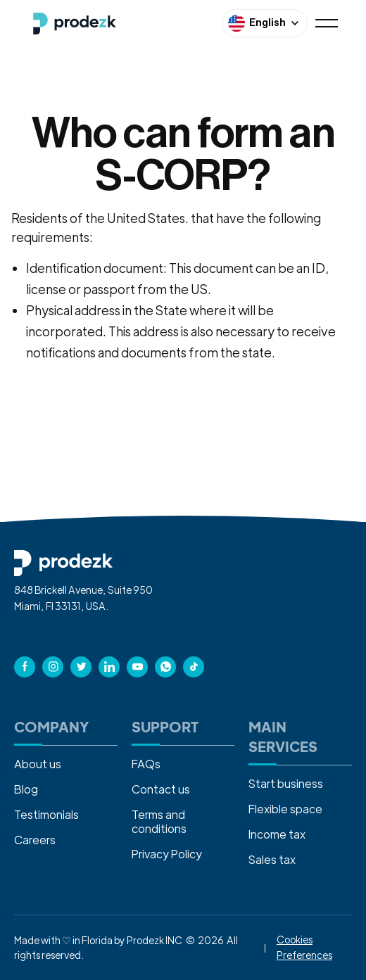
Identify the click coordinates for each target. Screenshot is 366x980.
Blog (26, 789)
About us (38, 764)
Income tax (277, 834)
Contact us (161, 789)
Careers (35, 840)
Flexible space (285, 809)
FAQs (146, 764)
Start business (286, 783)
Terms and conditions (159, 821)
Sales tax (272, 859)
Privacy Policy (167, 854)
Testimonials (46, 814)
